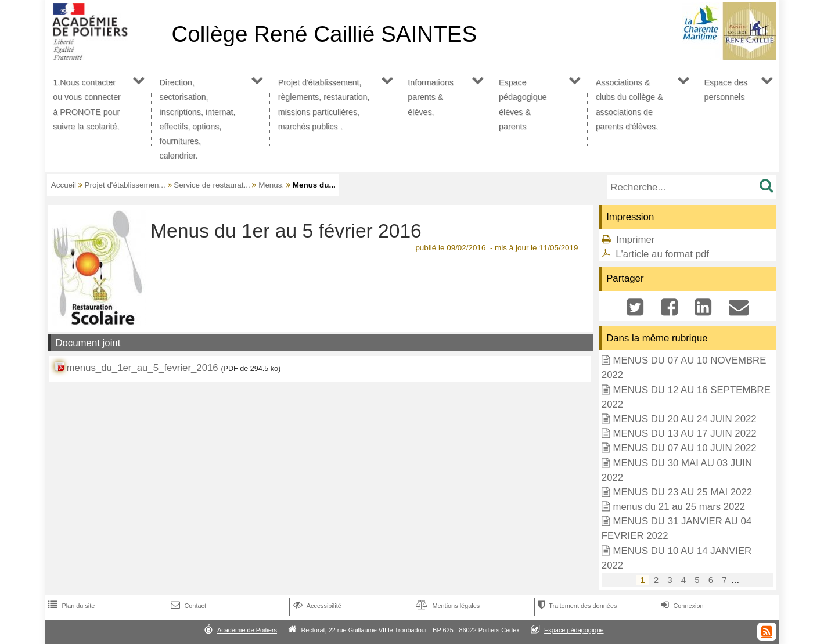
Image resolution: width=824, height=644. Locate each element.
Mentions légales (447, 606)
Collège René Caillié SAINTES (324, 34)
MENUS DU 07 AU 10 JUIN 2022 (684, 448)
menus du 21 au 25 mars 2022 (679, 507)
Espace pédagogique (574, 630)
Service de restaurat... (212, 185)
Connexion (681, 606)
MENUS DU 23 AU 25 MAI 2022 (682, 492)
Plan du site (70, 606)
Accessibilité (316, 606)
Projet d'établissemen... (125, 185)
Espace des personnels (726, 90)
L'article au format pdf (662, 254)
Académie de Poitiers (247, 630)
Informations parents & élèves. (431, 97)
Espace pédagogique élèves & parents (523, 105)
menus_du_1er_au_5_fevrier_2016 (142, 368)
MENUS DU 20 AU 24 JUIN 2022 (684, 419)
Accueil (64, 185)
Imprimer (635, 240)
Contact (187, 606)
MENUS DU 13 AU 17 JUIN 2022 (684, 433)
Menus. (271, 185)
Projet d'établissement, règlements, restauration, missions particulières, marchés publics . (324, 105)
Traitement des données (576, 606)
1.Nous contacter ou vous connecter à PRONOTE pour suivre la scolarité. (87, 105)
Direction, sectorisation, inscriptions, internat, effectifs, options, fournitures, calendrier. (198, 119)
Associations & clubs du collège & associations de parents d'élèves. (629, 105)
